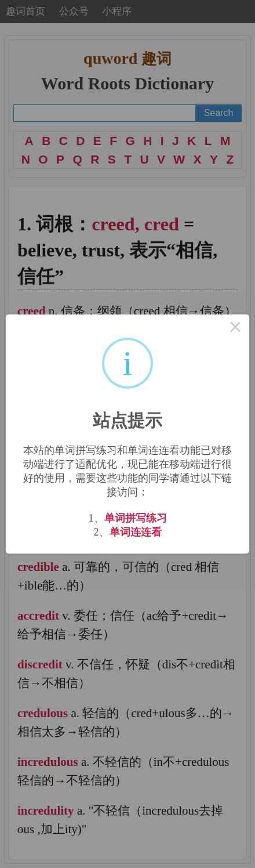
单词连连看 (136, 532)
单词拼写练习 (136, 518)
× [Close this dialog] (235, 328)
